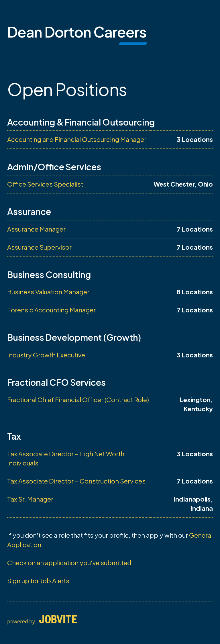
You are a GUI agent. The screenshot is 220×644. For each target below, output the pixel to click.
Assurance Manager (36, 229)
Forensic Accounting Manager (51, 310)
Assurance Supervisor (39, 247)
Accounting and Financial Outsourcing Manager (77, 139)
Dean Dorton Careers (77, 32)
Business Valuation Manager (48, 292)
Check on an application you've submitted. (70, 563)
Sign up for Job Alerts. (39, 581)
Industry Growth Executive (46, 355)
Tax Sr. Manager (30, 499)
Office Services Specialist (45, 184)
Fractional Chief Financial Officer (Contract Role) (78, 400)
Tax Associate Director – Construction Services (76, 481)
